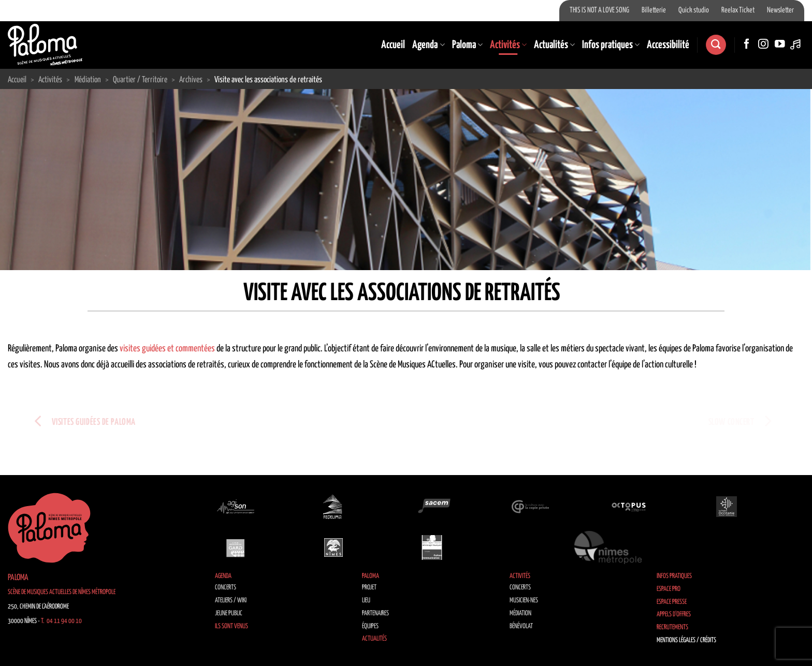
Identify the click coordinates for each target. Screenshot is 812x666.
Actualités (554, 45)
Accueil (393, 45)
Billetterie (654, 10)
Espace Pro (669, 589)
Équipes (370, 626)
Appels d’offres (674, 615)
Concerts (226, 588)
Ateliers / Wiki (231, 601)
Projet (369, 588)
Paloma (467, 45)
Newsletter (780, 10)
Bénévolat (521, 626)
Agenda (428, 45)
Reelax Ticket (738, 10)
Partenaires (375, 613)
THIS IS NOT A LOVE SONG (599, 10)
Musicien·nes (524, 601)
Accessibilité (668, 45)
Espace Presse (672, 602)
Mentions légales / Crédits (686, 640)
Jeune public (229, 613)
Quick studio (694, 10)
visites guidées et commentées (167, 349)
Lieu (366, 601)
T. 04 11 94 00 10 (61, 621)
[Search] (716, 45)
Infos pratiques (611, 45)
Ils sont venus (231, 626)
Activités (508, 45)
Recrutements (672, 627)
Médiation (520, 613)
